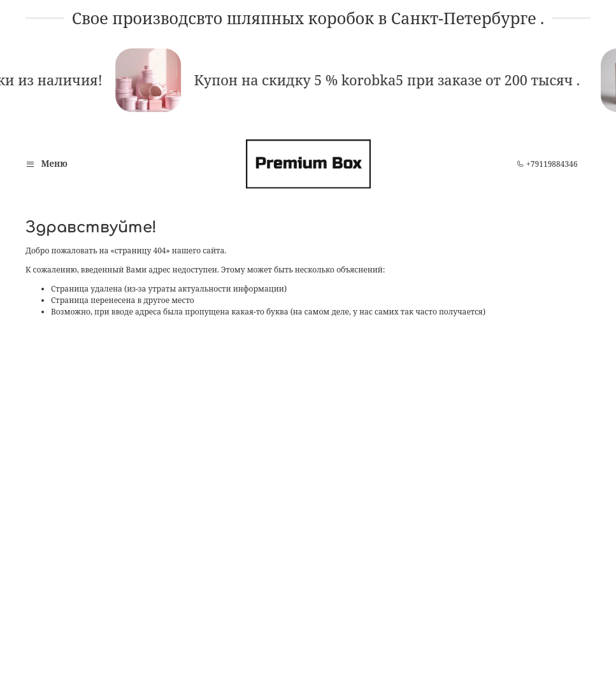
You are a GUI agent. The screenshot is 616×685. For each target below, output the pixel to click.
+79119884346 (547, 164)
